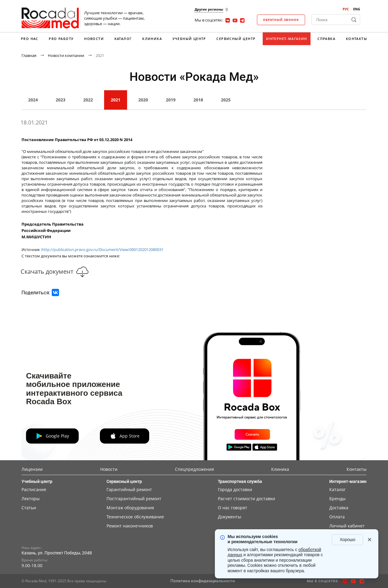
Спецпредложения (194, 469)
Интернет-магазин (286, 39)
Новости (94, 39)
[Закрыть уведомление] (370, 540)
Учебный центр (189, 39)
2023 (61, 100)
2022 (88, 100)
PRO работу (61, 39)
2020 (143, 100)
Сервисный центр (236, 39)
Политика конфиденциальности (203, 581)
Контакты (357, 39)
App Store (125, 436)
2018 (198, 100)
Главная (29, 55)
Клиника (152, 39)
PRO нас (30, 39)
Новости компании (66, 55)
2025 (226, 100)
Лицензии (32, 469)
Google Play (52, 436)
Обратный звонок (281, 20)
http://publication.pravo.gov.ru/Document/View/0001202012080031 (103, 249)
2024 (33, 100)
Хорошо (347, 540)
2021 (116, 100)
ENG (357, 9)
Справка (326, 39)
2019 (171, 100)
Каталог (123, 39)
